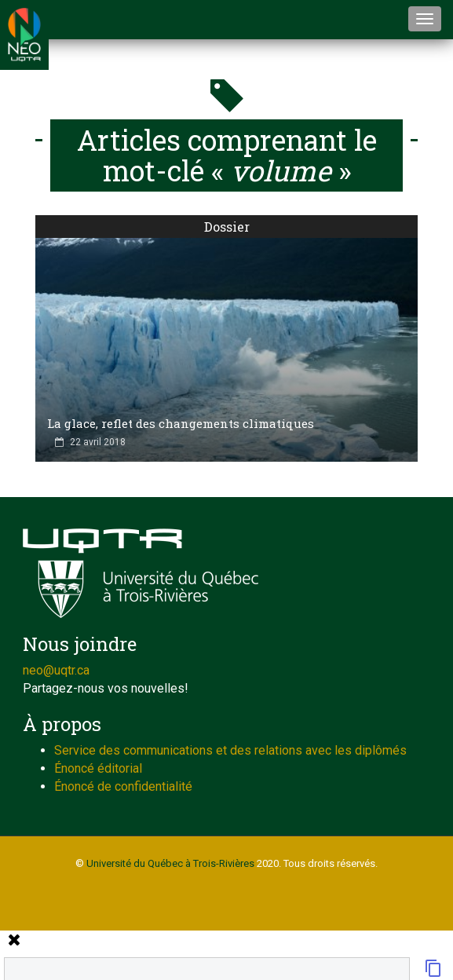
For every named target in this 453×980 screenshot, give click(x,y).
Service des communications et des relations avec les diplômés (230, 750)
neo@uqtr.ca (56, 670)
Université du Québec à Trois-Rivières (170, 863)
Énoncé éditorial (98, 768)
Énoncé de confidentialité (123, 786)
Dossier (227, 227)
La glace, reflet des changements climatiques (181, 423)
